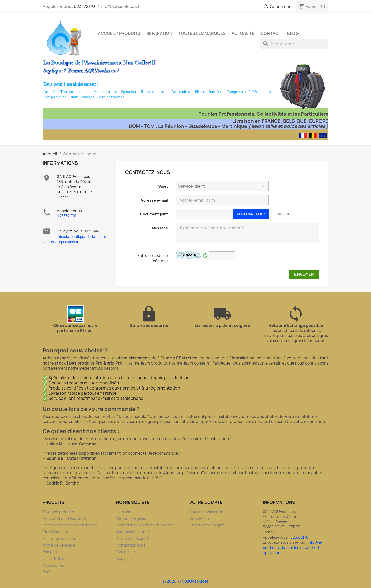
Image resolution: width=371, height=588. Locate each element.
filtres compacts (154, 92)
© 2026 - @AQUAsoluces (186, 581)
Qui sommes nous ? (133, 532)
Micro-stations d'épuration (115, 92)
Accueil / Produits (119, 33)
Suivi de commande (206, 512)
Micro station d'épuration (65, 518)
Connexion (199, 518)
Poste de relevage (111, 97)
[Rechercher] (294, 44)
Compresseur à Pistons (61, 97)
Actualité (243, 33)
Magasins (124, 559)
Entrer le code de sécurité (153, 258)
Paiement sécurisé (132, 538)
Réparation (159, 33)
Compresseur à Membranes (248, 92)
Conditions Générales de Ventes (145, 525)
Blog (293, 33)
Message (160, 228)
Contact (271, 33)
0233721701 (85, 6)
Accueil (49, 92)
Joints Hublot (54, 559)
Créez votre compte (207, 525)
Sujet (163, 186)
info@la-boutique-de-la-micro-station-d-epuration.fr (293, 547)
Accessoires (181, 92)
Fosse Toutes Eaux (59, 538)
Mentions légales (131, 518)
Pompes (88, 97)
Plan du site (126, 552)
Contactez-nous (131, 545)
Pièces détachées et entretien (70, 525)
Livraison (124, 512)
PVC (46, 572)
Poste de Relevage (59, 545)
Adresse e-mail (154, 200)
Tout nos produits (75, 92)
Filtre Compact (55, 532)
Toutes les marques (202, 33)
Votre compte (206, 502)
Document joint (154, 214)
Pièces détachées (208, 92)
